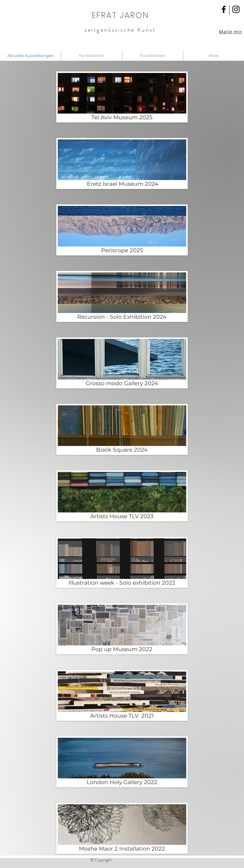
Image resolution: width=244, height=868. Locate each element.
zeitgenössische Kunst (120, 30)
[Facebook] (224, 9)
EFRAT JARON (120, 15)
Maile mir (231, 32)
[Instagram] (236, 9)
